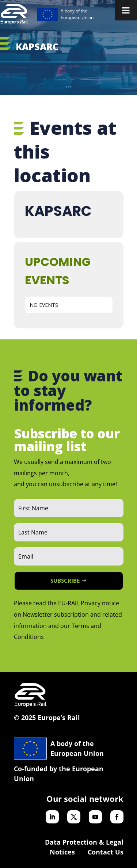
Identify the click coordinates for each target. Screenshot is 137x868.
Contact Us (106, 852)
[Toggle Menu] (126, 10)
